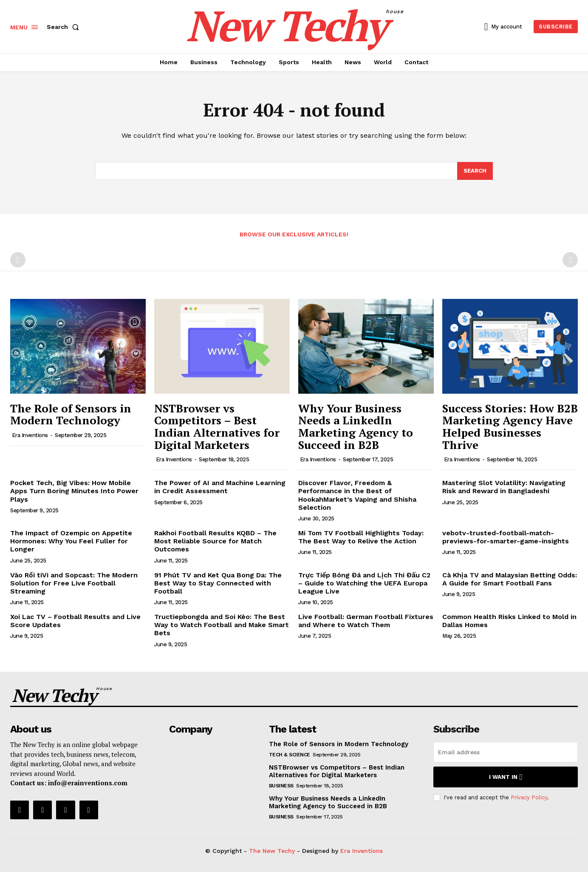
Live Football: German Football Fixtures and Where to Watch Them (366, 621)
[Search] (475, 171)
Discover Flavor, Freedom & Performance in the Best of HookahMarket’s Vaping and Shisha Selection (357, 495)
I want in (506, 777)
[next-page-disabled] (570, 260)
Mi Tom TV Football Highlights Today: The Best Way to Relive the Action (361, 537)
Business (281, 786)
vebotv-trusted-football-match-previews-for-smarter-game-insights (506, 537)
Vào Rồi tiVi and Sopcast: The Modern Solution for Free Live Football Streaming (74, 583)
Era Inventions (30, 435)
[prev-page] (18, 260)
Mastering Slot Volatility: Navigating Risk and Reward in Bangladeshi (504, 487)
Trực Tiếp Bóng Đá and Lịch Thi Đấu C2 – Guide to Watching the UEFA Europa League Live (364, 583)
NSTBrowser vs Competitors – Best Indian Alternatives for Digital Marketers (217, 426)
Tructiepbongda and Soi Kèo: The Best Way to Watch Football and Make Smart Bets (222, 625)
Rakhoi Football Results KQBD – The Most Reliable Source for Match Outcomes (215, 541)
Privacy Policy (529, 797)
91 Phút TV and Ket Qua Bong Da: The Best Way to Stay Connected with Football (218, 583)
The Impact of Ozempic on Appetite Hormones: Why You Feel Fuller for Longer (71, 541)
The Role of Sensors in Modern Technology (71, 414)
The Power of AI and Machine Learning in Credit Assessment (220, 487)
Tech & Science (290, 755)
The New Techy (272, 851)
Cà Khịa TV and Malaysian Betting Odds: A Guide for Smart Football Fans (510, 579)
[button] (65, 27)
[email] (506, 752)
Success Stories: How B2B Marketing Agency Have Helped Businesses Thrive (510, 426)
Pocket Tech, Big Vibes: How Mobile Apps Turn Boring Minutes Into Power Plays (74, 491)
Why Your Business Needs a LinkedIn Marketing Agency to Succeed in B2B (356, 426)
